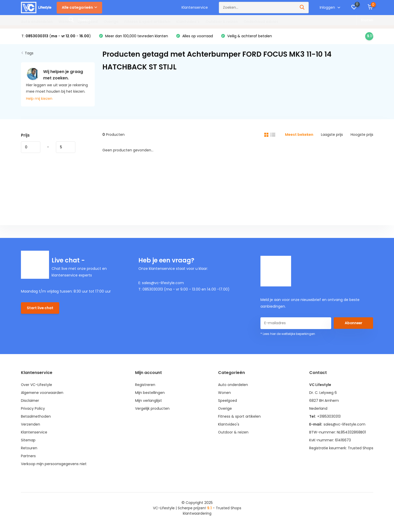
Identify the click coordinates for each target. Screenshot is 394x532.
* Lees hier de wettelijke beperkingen (288, 334)
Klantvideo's (188, 22)
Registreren (145, 385)
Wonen (65, 22)
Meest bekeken (299, 135)
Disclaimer (30, 401)
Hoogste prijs (362, 135)
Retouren (29, 448)
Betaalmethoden (36, 417)
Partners (28, 456)
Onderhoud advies (261, 22)
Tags (29, 53)
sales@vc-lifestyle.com (344, 425)
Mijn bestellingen (150, 393)
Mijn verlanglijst (149, 401)
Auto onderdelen (37, 22)
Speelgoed (88, 22)
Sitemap (28, 440)
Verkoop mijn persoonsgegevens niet (54, 464)
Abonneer (353, 323)
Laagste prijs (332, 135)
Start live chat (40, 308)
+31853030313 (329, 417)
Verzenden (31, 425)
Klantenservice (195, 7)
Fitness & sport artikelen (147, 22)
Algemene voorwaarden (42, 393)
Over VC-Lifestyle (37, 385)
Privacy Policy (33, 409)
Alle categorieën (79, 7)
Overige (111, 22)
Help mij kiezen (39, 99)
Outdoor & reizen (222, 22)
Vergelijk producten (153, 409)
